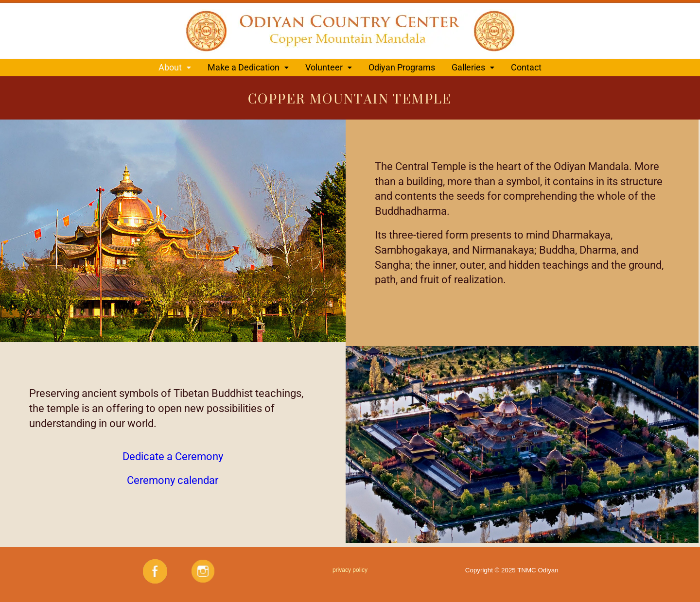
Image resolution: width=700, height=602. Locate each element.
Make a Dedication (248, 67)
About (175, 67)
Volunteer (329, 67)
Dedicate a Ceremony (173, 456)
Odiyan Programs (402, 67)
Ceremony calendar (173, 480)
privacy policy (350, 570)
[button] (175, 68)
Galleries (473, 67)
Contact (526, 67)
